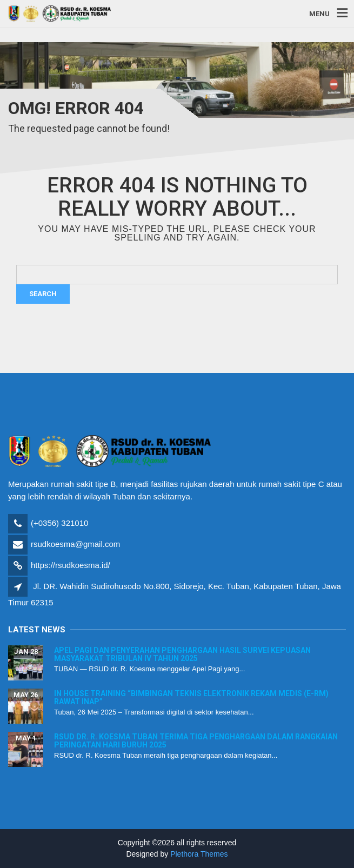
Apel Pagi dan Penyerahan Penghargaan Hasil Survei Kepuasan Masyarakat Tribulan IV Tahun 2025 (182, 654)
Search (43, 294)
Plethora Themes (199, 854)
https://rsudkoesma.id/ (71, 565)
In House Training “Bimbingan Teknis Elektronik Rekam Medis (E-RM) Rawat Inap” (191, 697)
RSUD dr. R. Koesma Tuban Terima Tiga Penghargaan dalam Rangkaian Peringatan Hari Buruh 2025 (196, 741)
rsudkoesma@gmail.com (75, 544)
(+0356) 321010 (59, 523)
